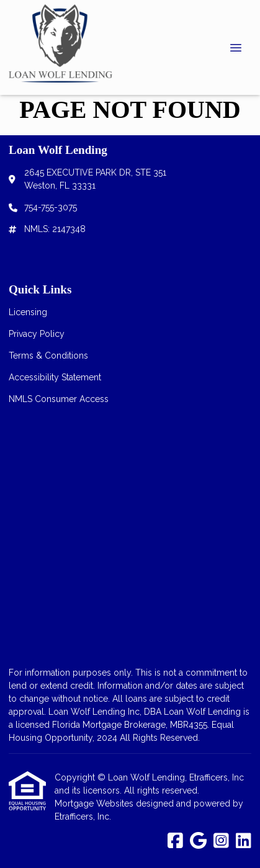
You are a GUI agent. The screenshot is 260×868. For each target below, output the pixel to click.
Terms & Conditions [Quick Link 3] (48, 356)
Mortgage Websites (95, 803)
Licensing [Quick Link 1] (28, 312)
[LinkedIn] (244, 841)
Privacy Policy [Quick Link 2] (37, 334)
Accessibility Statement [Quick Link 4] (55, 377)
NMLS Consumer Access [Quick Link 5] (59, 399)
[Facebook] (175, 841)
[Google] (198, 841)
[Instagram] (221, 841)
